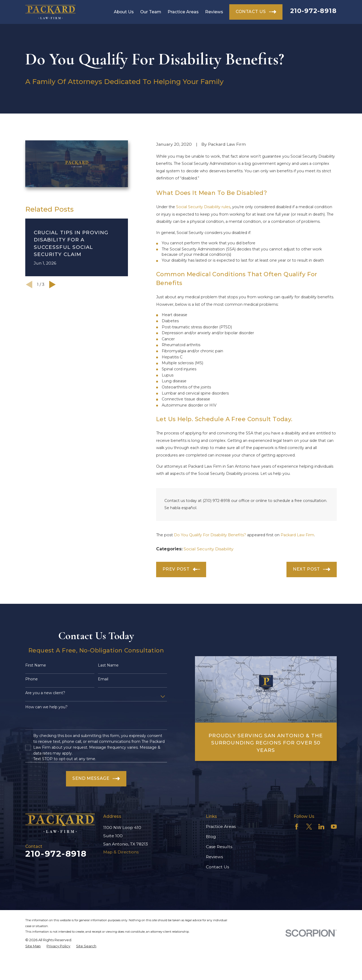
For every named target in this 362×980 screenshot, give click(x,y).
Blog (211, 837)
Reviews (214, 857)
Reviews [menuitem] (214, 12)
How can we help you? (46, 707)
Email (103, 679)
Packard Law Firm (297, 535)
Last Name (108, 665)
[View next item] (52, 284)
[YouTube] (334, 827)
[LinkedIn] (321, 827)
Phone (32, 679)
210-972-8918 (313, 11)
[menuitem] (33, 946)
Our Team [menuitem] (151, 12)
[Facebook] (297, 827)
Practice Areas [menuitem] (183, 12)
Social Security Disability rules (203, 207)
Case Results (219, 847)
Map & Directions (121, 852)
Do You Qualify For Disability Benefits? (210, 535)
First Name (36, 665)
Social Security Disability (209, 549)
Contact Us (217, 867)
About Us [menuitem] (124, 12)
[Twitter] (309, 827)
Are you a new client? (45, 693)
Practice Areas (221, 826)
